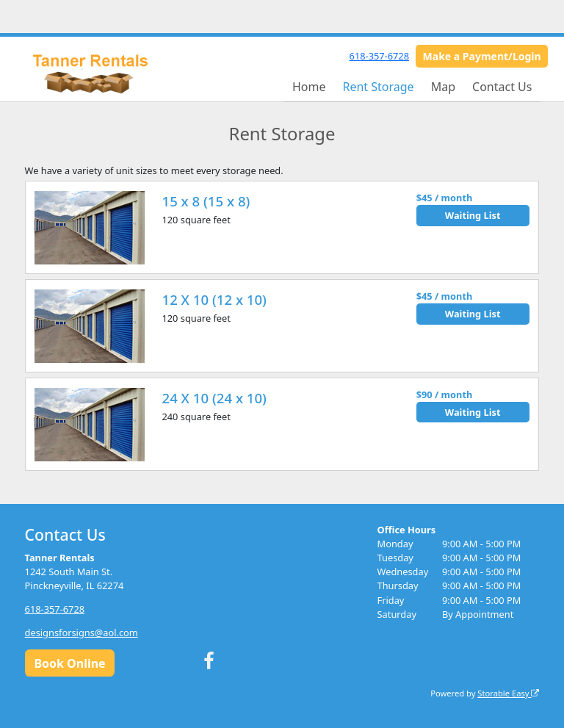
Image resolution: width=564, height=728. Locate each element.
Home (309, 87)
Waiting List (473, 215)
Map (443, 87)
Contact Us (502, 87)
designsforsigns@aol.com (82, 633)
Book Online (69, 663)
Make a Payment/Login (482, 56)
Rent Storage (378, 87)
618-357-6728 (379, 56)
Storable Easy (508, 693)
